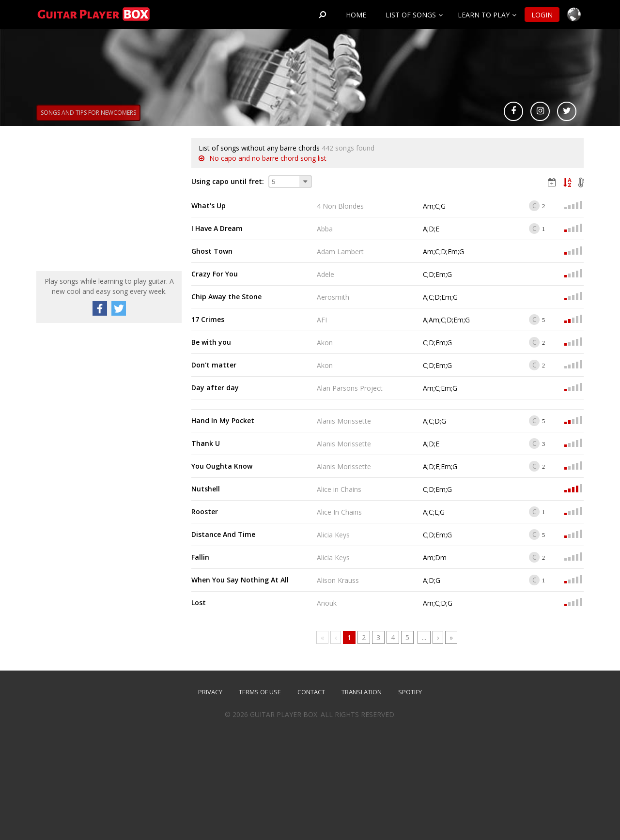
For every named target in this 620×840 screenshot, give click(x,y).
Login (542, 15)
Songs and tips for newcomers (88, 113)
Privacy (210, 692)
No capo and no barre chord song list (268, 158)
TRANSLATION (362, 692)
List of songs (411, 15)
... (424, 637)
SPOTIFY (410, 692)
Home (356, 15)
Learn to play (484, 15)
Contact (311, 692)
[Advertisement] (109, 199)
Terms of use (260, 692)
